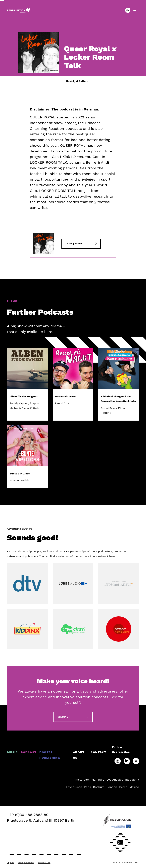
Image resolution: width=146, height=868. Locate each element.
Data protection (26, 863)
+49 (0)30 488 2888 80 (28, 815)
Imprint (11, 863)
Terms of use (44, 863)
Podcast (29, 752)
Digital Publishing (50, 755)
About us (79, 755)
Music (12, 752)
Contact (99, 752)
